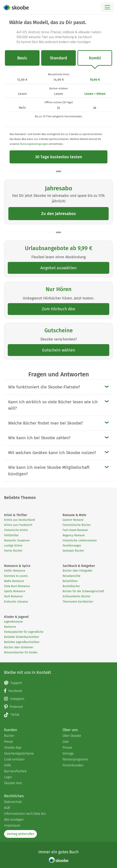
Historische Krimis (16, 530)
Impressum (12, 825)
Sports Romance (15, 591)
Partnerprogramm (75, 759)
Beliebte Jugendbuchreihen (22, 642)
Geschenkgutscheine (19, 753)
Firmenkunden (73, 765)
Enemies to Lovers (16, 576)
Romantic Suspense (17, 540)
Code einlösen (14, 759)
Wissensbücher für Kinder (21, 652)
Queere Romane (73, 520)
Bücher (9, 736)
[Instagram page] (58, 699)
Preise (9, 742)
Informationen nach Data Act (25, 814)
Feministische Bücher (77, 525)
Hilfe (8, 765)
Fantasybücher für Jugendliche (24, 632)
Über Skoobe (72, 736)
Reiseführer (70, 581)
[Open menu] (107, 7)
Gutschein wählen (59, 350)
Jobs (66, 742)
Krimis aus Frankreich (18, 525)
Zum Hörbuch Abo (58, 309)
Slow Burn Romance (17, 586)
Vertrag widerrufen (20, 834)
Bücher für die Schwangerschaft (83, 591)
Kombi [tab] (95, 61)
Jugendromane (13, 622)
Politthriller (11, 535)
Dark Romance (13, 596)
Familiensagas (72, 546)
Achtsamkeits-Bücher (77, 596)
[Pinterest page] (58, 707)
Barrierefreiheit (15, 771)
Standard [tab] (58, 58)
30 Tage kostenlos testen (59, 157)
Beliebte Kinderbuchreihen (22, 637)
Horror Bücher (13, 551)
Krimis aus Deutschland (19, 520)
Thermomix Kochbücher (78, 602)
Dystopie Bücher (73, 551)
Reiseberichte (72, 576)
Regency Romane (74, 535)
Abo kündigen (14, 820)
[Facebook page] (58, 691)
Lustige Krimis (13, 546)
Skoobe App (13, 748)
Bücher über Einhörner (19, 647)
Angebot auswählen (58, 268)
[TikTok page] (58, 715)
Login (8, 777)
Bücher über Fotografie (77, 571)
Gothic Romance (15, 571)
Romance (10, 627)
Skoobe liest (13, 783)
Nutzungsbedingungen (34, 144)
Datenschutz (13, 802)
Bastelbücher (71, 586)
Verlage (68, 753)
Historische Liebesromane (80, 540)
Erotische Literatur (16, 602)
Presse (67, 748)
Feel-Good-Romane (75, 530)
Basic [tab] (22, 58)
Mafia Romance (14, 581)
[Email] (58, 683)
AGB (7, 808)
